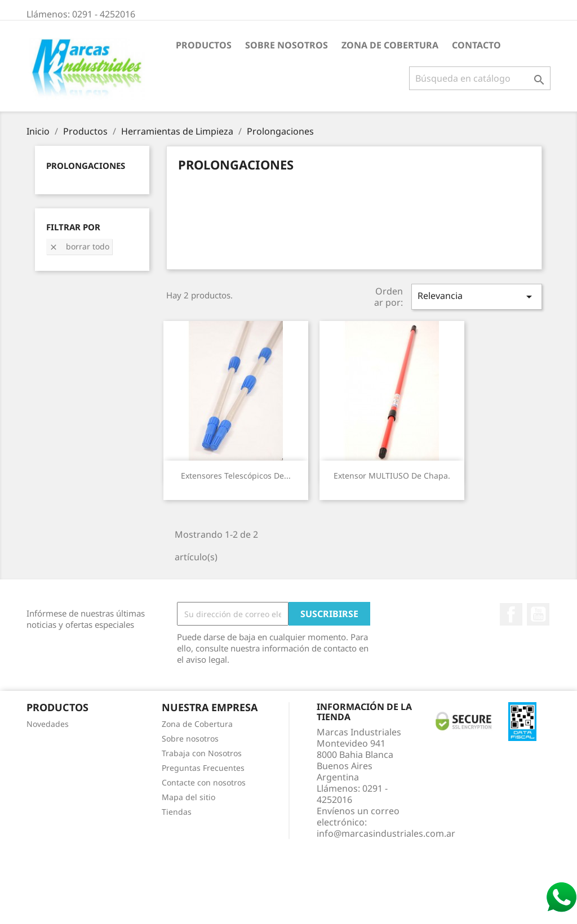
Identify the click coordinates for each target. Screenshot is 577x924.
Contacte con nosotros (204, 782)
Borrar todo (79, 246)
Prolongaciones (86, 166)
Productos (204, 45)
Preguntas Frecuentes (203, 768)
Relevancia (477, 296)
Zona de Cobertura (390, 45)
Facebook (511, 614)
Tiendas (177, 812)
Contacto (476, 45)
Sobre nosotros (287, 45)
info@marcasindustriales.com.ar (386, 833)
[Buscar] (480, 78)
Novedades (48, 724)
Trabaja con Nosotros (202, 753)
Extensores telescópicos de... (236, 476)
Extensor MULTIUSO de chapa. (392, 476)
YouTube (538, 614)
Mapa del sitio (188, 797)
